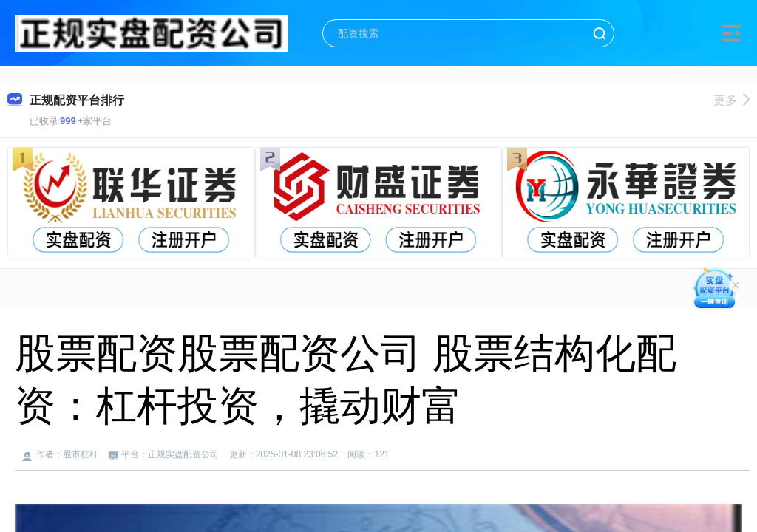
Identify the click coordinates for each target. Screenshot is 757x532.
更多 (731, 100)
